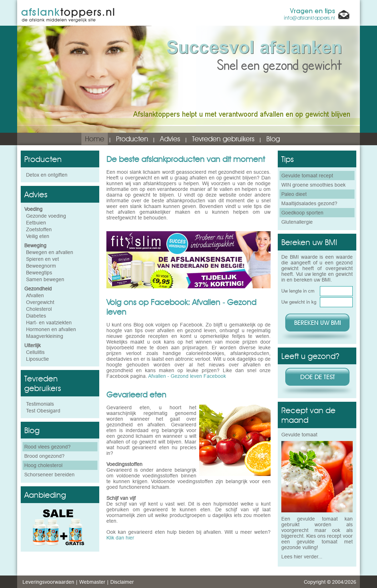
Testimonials (40, 404)
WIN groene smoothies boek (313, 185)
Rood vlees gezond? (47, 447)
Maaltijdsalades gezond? (309, 203)
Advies (170, 139)
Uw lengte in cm (298, 291)
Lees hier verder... (302, 557)
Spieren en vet (42, 259)
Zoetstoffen (39, 229)
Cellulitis (35, 352)
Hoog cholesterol (43, 465)
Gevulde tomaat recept (307, 176)
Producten (132, 139)
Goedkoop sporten (302, 213)
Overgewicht (40, 302)
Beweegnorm (41, 266)
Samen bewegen (45, 279)
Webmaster (92, 582)
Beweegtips (39, 273)
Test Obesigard (43, 411)
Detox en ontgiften (47, 175)
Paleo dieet (294, 194)
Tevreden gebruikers (223, 139)
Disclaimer (122, 582)
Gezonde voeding (46, 216)
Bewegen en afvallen (50, 252)
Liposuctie (37, 359)
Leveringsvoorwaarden (48, 582)
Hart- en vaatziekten (49, 323)
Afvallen (35, 295)
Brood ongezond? (44, 456)
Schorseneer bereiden (49, 475)
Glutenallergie (297, 222)
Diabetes (36, 316)
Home (95, 139)
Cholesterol (39, 309)
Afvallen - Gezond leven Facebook (187, 376)
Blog (273, 139)
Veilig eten (38, 236)
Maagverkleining (45, 336)
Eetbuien (36, 223)
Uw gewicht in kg (299, 302)
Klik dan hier (120, 538)
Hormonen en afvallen (51, 329)
